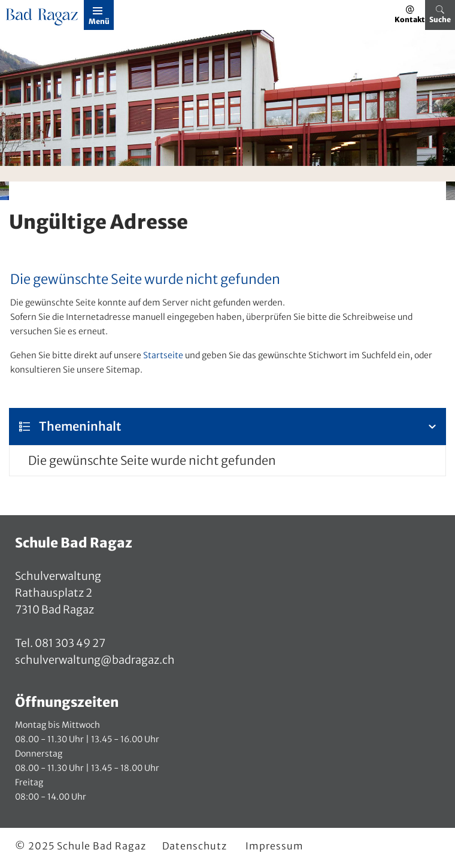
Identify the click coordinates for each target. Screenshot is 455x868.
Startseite (163, 355)
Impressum (274, 846)
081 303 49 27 (69, 643)
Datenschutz (195, 846)
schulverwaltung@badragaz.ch (95, 660)
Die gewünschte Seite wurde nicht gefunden (152, 460)
